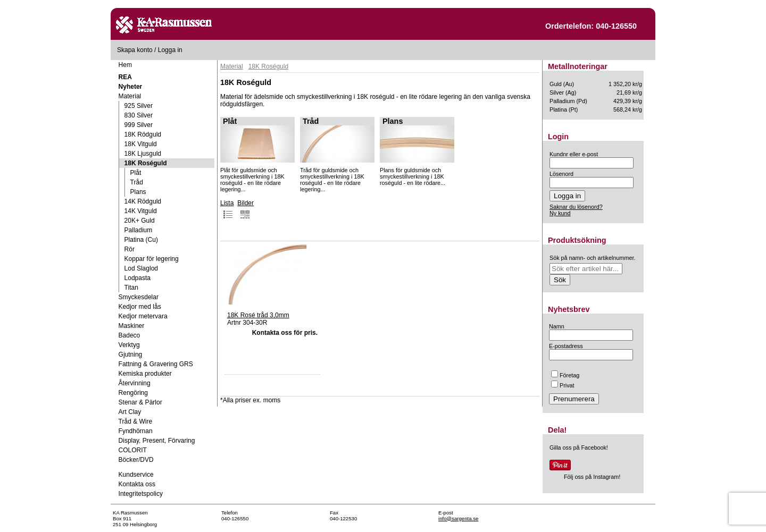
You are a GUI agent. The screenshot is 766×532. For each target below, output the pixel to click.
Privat (563, 385)
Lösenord (561, 174)
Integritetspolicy (141, 494)
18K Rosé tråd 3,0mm (258, 315)
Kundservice (136, 475)
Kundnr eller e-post (574, 154)
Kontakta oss (137, 484)
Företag (565, 375)
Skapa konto (135, 50)
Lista (227, 209)
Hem (125, 65)
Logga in (170, 50)
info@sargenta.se (458, 518)
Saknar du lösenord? (576, 207)
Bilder (245, 209)
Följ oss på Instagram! (592, 477)
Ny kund (560, 213)
